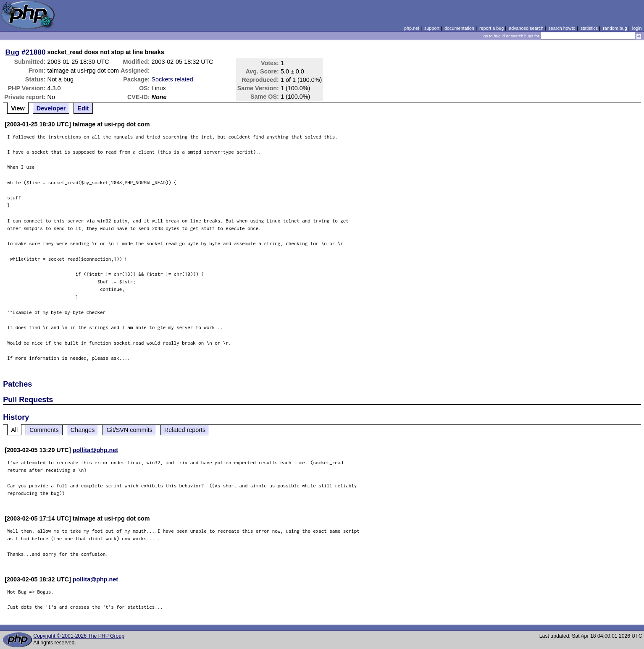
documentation (459, 28)
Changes (83, 430)
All (14, 430)
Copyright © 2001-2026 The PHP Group (79, 636)
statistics (589, 28)
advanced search (526, 28)
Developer (51, 108)
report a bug (492, 28)
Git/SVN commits (129, 430)
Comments (44, 430)
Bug (13, 52)
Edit (83, 108)
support (432, 28)
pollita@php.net (95, 450)
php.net (412, 28)
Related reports (185, 430)
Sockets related (172, 79)
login (637, 28)
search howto (562, 28)
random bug (615, 28)
